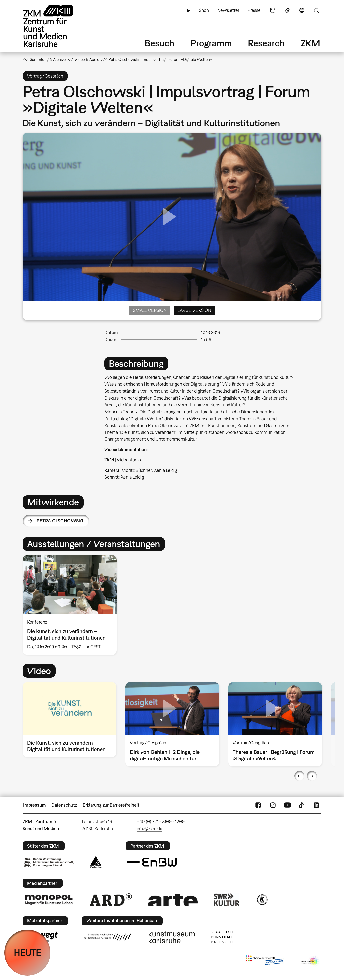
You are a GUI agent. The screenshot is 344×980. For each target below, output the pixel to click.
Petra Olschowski (60, 521)
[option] (72, 605)
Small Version (150, 310)
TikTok (302, 805)
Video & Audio (87, 59)
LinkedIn (316, 805)
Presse (254, 10)
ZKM (310, 43)
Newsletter (228, 10)
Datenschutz (64, 805)
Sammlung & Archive (48, 59)
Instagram (273, 805)
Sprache (302, 10)
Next (312, 776)
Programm (211, 43)
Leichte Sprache (273, 10)
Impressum (34, 805)
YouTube (287, 805)
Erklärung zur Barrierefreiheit (111, 805)
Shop (204, 10)
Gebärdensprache (287, 10)
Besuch (160, 43)
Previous (299, 776)
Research (266, 43)
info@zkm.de (149, 828)
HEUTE (28, 952)
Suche (316, 10)
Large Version (194, 310)
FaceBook (258, 805)
